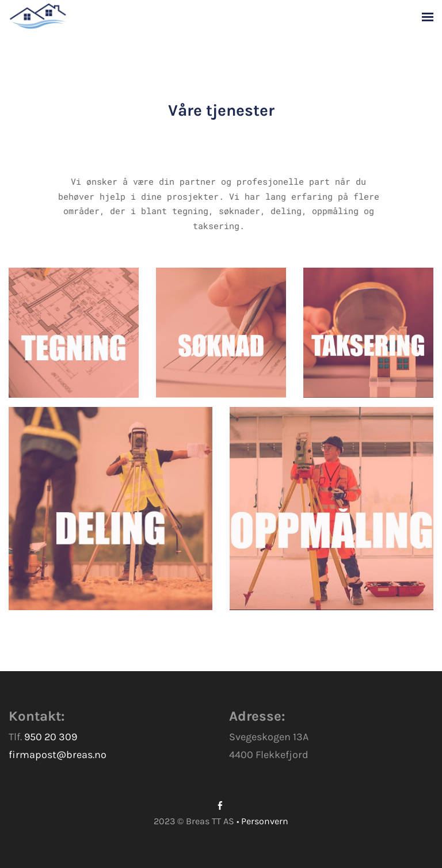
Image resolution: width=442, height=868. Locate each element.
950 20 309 (51, 737)
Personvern (265, 821)
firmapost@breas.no (58, 755)
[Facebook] (220, 806)
